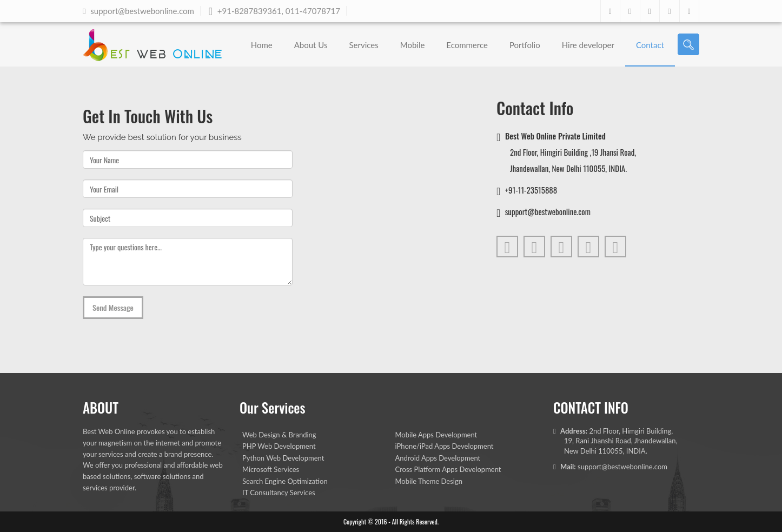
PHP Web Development (279, 446)
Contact (650, 45)
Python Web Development (283, 458)
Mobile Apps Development (436, 435)
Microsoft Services (271, 469)
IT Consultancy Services (279, 493)
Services (363, 45)
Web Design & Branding (279, 435)
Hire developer (588, 45)
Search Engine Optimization (285, 481)
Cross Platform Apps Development (448, 469)
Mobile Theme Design (429, 481)
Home (262, 45)
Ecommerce (467, 45)
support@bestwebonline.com (622, 467)
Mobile (413, 45)
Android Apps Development (438, 458)
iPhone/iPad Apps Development (445, 446)
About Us (311, 45)
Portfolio (525, 45)
